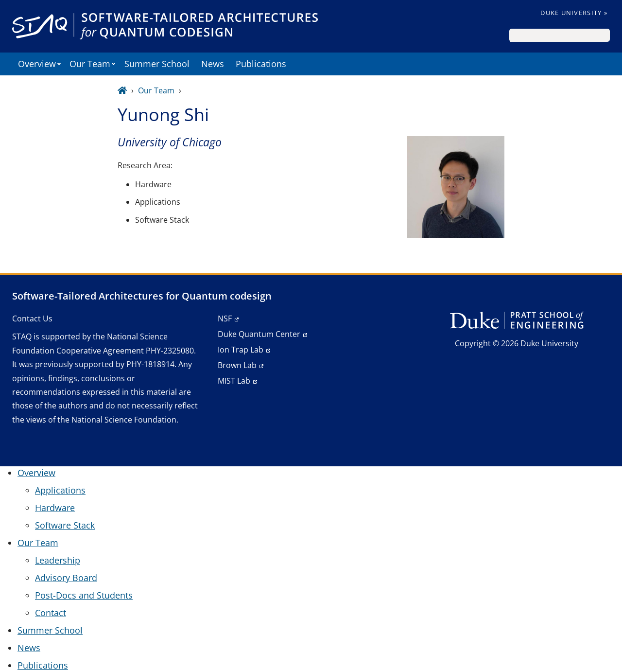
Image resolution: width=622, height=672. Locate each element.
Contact (51, 613)
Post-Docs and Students (84, 595)
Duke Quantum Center (259, 334)
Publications (261, 64)
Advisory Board (66, 578)
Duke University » (574, 13)
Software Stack (65, 525)
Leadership (58, 560)
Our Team (90, 64)
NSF (225, 318)
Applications (60, 490)
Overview (37, 64)
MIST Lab (234, 381)
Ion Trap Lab (241, 350)
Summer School (157, 64)
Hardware (55, 508)
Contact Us (32, 318)
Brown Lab (237, 365)
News (213, 64)
